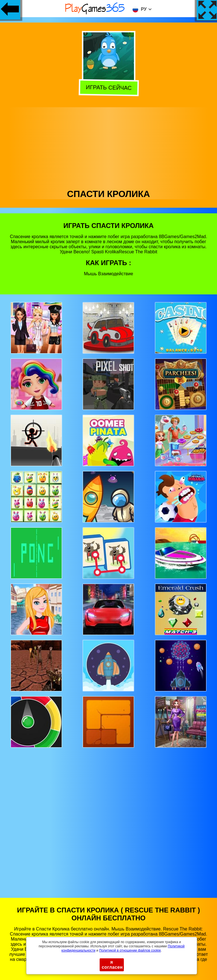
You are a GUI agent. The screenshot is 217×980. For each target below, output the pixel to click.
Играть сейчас (108, 88)
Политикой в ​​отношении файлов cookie (130, 950)
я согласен (112, 965)
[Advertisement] (109, 147)
